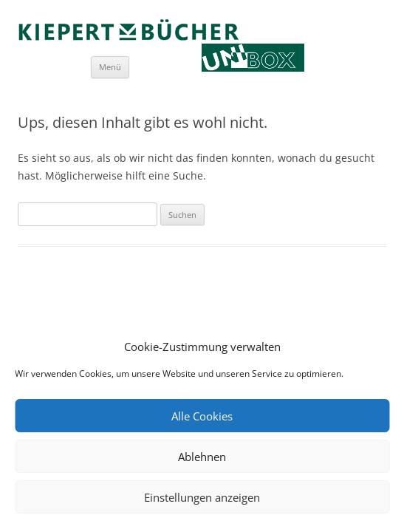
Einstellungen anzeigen (202, 497)
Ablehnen (202, 457)
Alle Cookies (202, 416)
